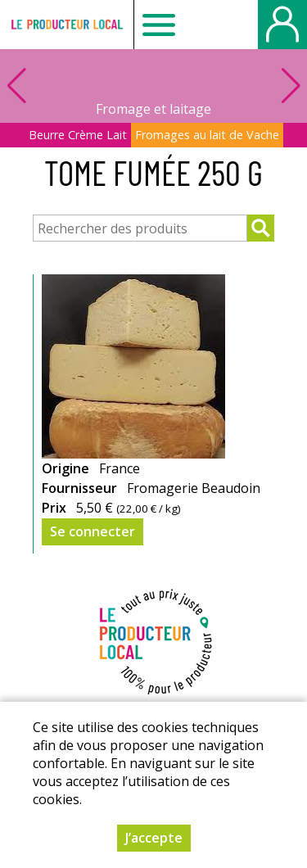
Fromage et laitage (153, 109)
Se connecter (93, 531)
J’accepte (154, 838)
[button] (291, 86)
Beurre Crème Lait (78, 135)
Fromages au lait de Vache (207, 135)
